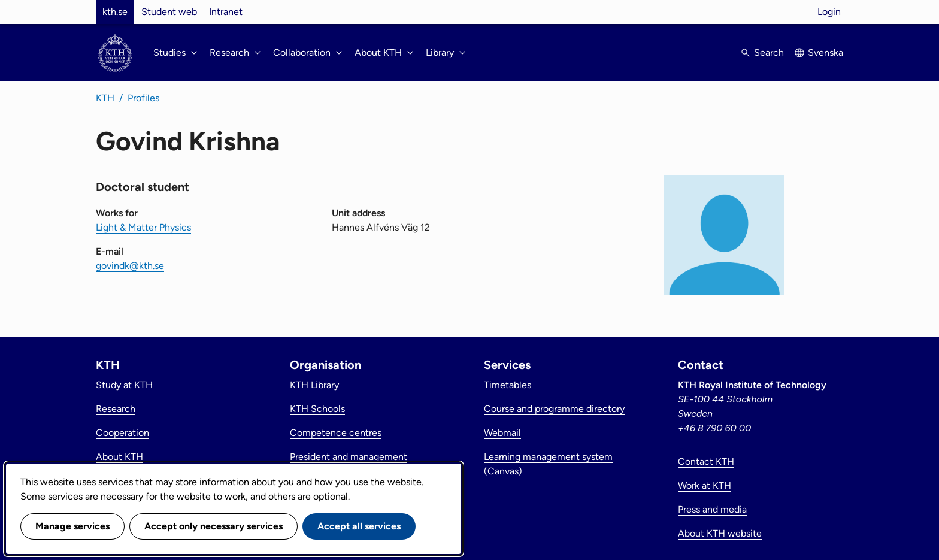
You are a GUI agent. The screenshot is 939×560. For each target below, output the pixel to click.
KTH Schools (317, 409)
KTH (105, 98)
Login (829, 12)
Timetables (508, 385)
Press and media (712, 509)
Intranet (226, 12)
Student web (169, 12)
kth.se (115, 12)
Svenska (826, 52)
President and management (349, 457)
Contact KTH (706, 461)
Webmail (502, 433)
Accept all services (359, 526)
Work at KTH (705, 485)
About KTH (119, 457)
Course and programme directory (554, 409)
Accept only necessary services (213, 526)
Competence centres (336, 433)
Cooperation (122, 433)
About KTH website (720, 533)
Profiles (143, 98)
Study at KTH (124, 385)
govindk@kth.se (130, 266)
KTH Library (314, 385)
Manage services (72, 526)
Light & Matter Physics (143, 227)
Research (116, 409)
